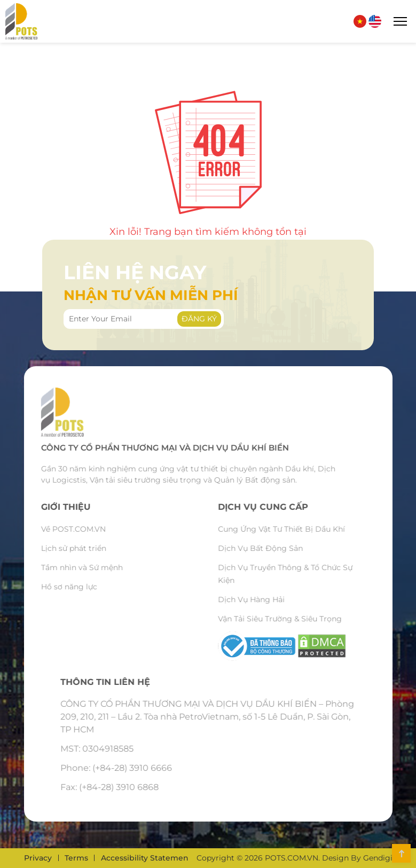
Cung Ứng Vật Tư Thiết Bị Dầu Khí (300, 529)
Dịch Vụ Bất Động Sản (278, 548)
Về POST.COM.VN (55, 529)
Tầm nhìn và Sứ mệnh (63, 567)
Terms (76, 858)
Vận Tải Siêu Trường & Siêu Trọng (298, 619)
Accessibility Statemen (145, 858)
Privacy (38, 858)
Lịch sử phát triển (55, 548)
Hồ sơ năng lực (50, 587)
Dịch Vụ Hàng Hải (269, 599)
